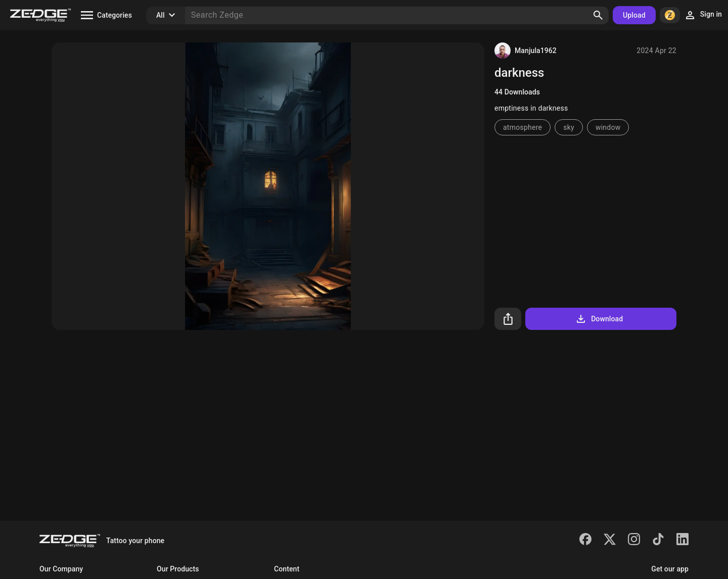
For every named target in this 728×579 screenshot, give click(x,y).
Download (599, 319)
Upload (634, 15)
